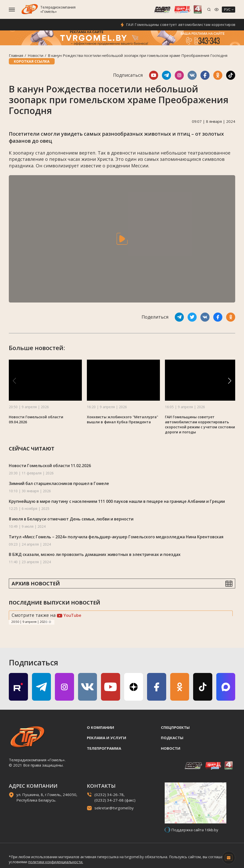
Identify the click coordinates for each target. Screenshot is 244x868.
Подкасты (172, 738)
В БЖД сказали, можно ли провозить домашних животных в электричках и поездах (95, 554)
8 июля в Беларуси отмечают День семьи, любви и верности (71, 519)
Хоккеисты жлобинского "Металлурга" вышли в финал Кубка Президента (123, 419)
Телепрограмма (104, 748)
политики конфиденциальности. (56, 862)
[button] (230, 381)
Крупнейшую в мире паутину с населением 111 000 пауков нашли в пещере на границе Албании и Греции (117, 501)
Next (50, 622)
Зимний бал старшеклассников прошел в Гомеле (59, 483)
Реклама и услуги (107, 738)
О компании (100, 727)
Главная (16, 55)
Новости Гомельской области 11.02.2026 (50, 466)
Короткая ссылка (32, 61)
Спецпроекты (175, 727)
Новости (36, 55)
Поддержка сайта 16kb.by (195, 830)
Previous (46, 622)
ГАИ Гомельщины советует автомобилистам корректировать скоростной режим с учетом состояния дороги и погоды (201, 424)
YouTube (69, 615)
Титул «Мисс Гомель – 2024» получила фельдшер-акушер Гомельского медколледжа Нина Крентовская (116, 537)
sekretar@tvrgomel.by (114, 808)
